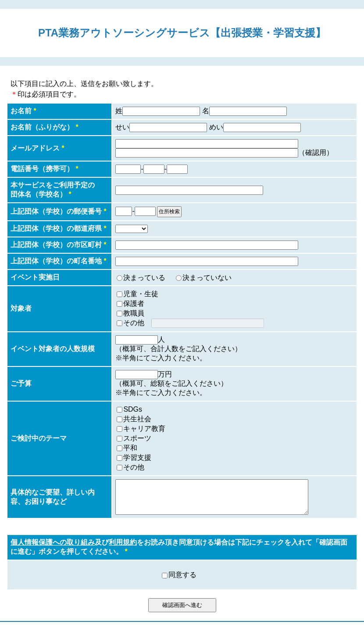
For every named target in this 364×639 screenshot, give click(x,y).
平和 (130, 448)
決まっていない (207, 278)
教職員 (134, 313)
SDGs (133, 409)
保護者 (134, 303)
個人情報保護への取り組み (53, 549)
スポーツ (137, 438)
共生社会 (137, 419)
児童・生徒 (141, 294)
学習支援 (137, 458)
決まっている (144, 278)
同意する (182, 581)
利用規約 (123, 549)
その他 (134, 323)
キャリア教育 (144, 429)
